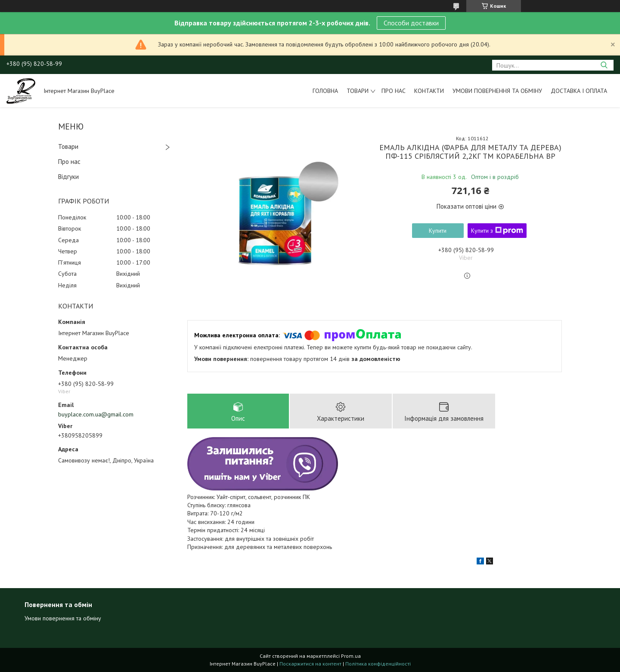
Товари (358, 91)
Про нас (394, 91)
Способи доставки (411, 23)
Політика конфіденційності (378, 664)
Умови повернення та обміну (497, 91)
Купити (438, 231)
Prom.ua (351, 656)
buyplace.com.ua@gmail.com (96, 414)
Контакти (429, 91)
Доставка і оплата (579, 91)
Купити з (497, 231)
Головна (325, 91)
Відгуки (68, 177)
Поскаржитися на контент (310, 664)
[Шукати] (604, 65)
